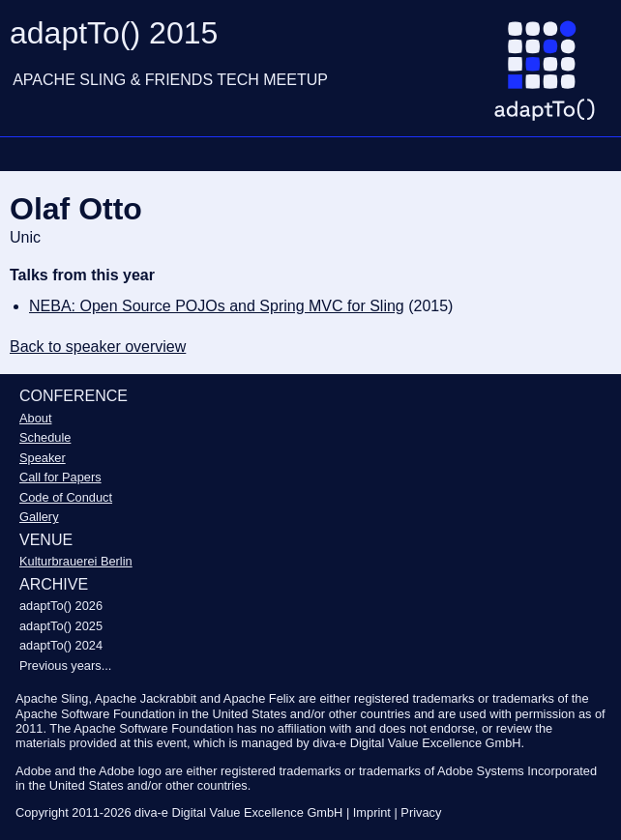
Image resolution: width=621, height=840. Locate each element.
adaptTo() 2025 (61, 626)
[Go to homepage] (552, 78)
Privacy (421, 812)
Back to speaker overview (98, 347)
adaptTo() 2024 (61, 645)
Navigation (24, 154)
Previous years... (65, 666)
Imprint (372, 812)
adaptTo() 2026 (61, 606)
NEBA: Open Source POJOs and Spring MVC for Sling (217, 306)
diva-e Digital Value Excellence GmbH (238, 812)
